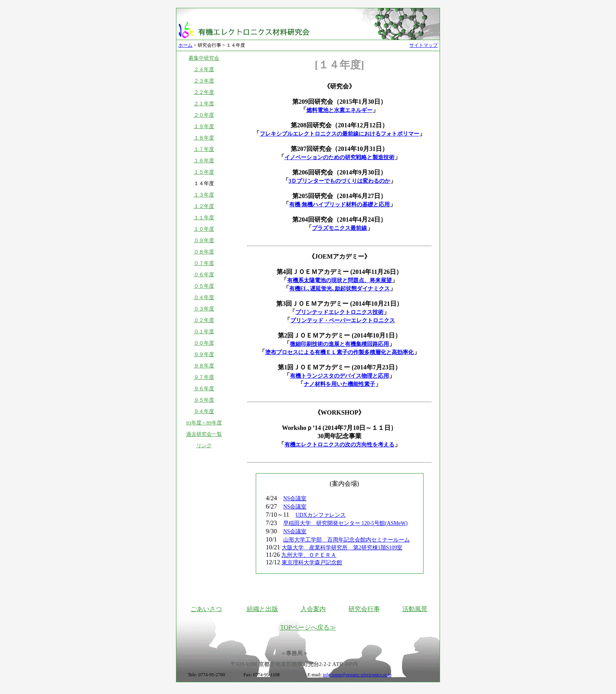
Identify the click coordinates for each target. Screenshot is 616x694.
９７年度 (204, 377)
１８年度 (204, 138)
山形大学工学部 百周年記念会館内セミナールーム (346, 540)
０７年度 (204, 263)
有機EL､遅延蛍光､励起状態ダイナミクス (339, 289)
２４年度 (204, 69)
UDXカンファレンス (320, 515)
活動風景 (415, 609)
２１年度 (204, 104)
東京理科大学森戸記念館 (312, 563)
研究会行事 (364, 609)
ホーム (185, 45)
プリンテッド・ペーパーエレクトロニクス (343, 320)
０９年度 (204, 240)
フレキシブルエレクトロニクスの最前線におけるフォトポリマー (339, 134)
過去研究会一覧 (204, 434)
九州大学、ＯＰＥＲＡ (309, 555)
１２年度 (204, 206)
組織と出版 (262, 609)
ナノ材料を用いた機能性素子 (339, 384)
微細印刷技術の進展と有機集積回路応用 (339, 344)
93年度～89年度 (204, 423)
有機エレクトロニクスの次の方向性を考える (339, 445)
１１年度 (204, 218)
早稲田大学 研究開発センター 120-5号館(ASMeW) (346, 523)
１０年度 (204, 229)
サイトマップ (423, 45)
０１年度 (204, 331)
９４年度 (204, 411)
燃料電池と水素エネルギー (339, 110)
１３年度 (204, 195)
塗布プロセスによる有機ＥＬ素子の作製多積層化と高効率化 (339, 352)
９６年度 (204, 388)
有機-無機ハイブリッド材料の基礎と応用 (340, 205)
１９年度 (204, 126)
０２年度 (204, 320)
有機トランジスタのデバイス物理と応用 (339, 376)
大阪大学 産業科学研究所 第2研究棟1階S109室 (342, 548)
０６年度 (204, 274)
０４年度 (204, 297)
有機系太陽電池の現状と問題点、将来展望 (339, 280)
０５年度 (204, 286)
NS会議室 (295, 498)
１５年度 (204, 172)
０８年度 (204, 252)
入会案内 (313, 609)
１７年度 (204, 149)
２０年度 (204, 115)
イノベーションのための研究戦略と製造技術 (339, 157)
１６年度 (204, 161)
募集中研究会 (204, 58)
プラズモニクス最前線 (339, 228)
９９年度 (204, 354)
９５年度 (204, 400)
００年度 (204, 343)
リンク (204, 445)
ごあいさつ (206, 609)
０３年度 (204, 309)
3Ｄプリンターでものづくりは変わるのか (340, 181)
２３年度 (204, 81)
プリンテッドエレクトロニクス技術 (339, 312)
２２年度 (204, 92)
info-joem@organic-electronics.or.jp (357, 675)
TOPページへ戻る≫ (308, 627)
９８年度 (204, 366)
